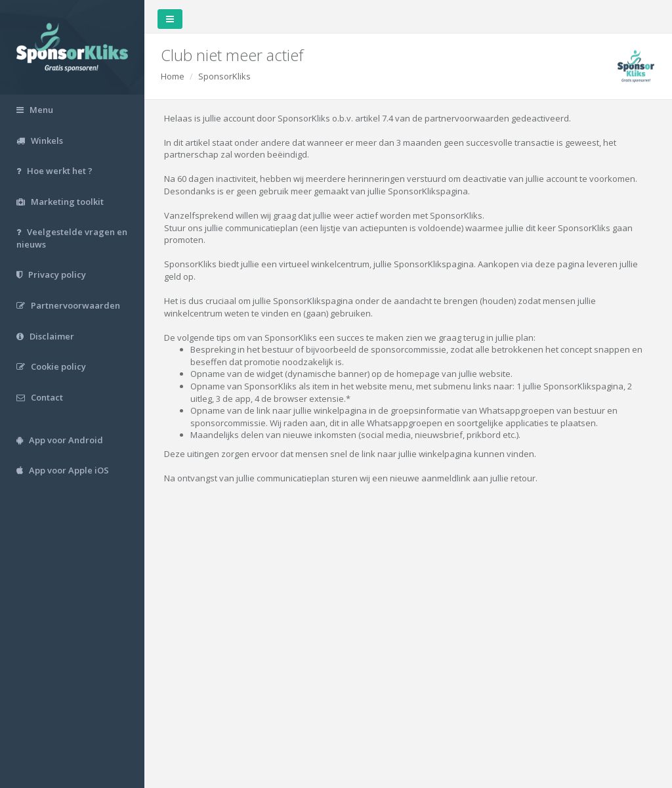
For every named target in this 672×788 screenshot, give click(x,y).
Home (173, 76)
